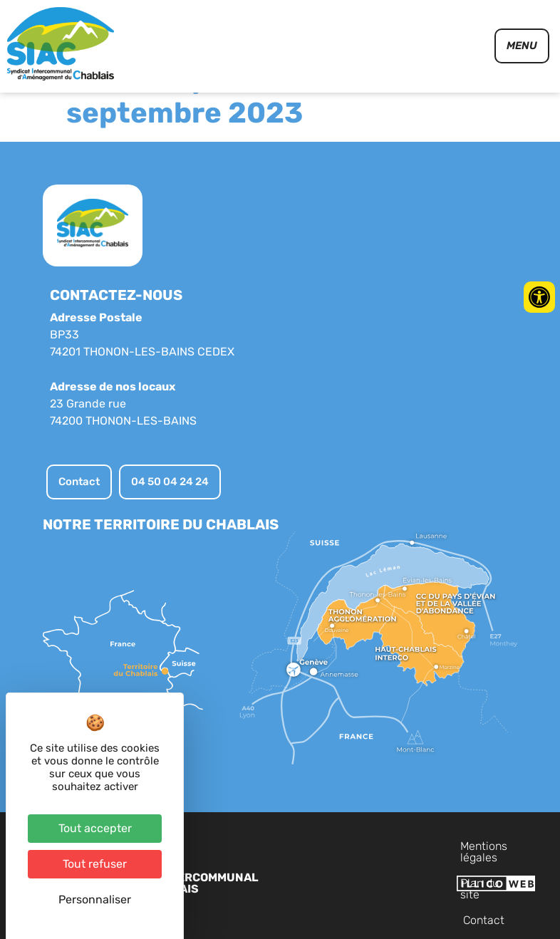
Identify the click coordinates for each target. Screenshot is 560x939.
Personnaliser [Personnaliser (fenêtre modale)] (95, 899)
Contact (511, 882)
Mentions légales (358, 882)
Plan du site (446, 882)
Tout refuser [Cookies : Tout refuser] (95, 864)
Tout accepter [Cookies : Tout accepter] (95, 828)
